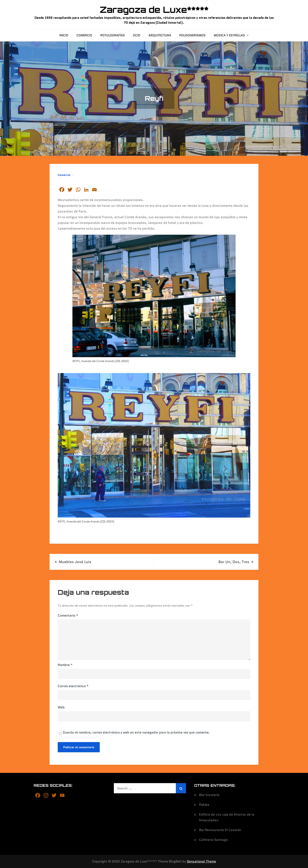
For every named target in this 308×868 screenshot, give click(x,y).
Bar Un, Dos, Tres (234, 562)
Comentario (68, 615)
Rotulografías (113, 35)
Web (61, 707)
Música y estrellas (229, 35)
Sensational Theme (201, 861)
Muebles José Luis (75, 562)
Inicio (64, 35)
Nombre (65, 665)
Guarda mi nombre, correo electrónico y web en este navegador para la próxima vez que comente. (136, 732)
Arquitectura (160, 35)
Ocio (137, 35)
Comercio (84, 35)
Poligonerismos (192, 35)
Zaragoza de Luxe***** (154, 10)
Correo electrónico (73, 686)
